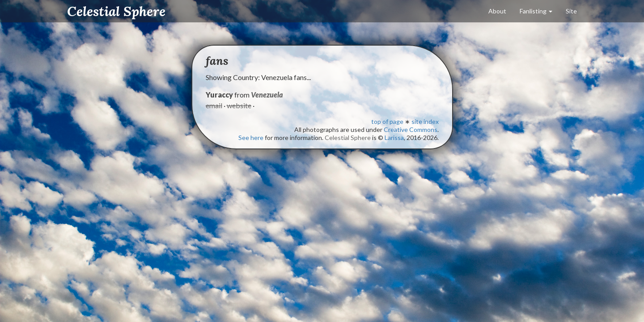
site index (425, 121)
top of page (387, 121)
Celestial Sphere (116, 11)
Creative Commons (411, 129)
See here (251, 138)
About (497, 11)
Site (571, 11)
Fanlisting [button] (536, 11)
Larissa (394, 138)
